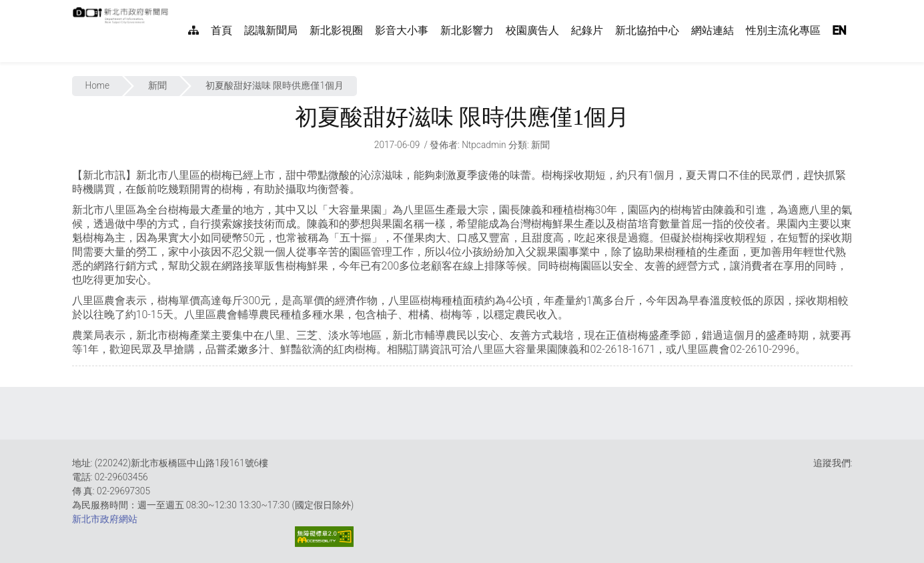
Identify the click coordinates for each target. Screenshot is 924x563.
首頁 (221, 30)
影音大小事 (402, 30)
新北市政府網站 (105, 519)
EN (839, 30)
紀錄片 (587, 30)
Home (98, 85)
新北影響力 (467, 30)
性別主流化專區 (783, 30)
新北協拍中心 (647, 30)
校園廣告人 (532, 30)
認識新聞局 (271, 30)
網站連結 (713, 30)
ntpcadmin (484, 145)
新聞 (157, 85)
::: (175, 7)
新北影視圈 (336, 30)
